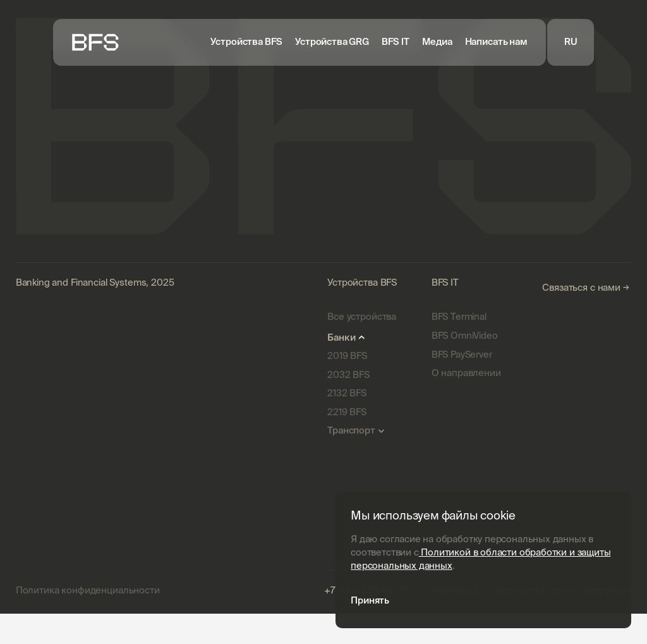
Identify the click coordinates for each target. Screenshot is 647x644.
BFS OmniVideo (465, 336)
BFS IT (396, 42)
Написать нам (496, 42)
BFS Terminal (459, 317)
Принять (370, 600)
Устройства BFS (246, 42)
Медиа (437, 42)
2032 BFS (348, 375)
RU (571, 41)
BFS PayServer (462, 355)
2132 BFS (347, 393)
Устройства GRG (332, 42)
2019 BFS (347, 356)
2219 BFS (347, 412)
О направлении (466, 373)
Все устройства (362, 317)
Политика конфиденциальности (88, 591)
